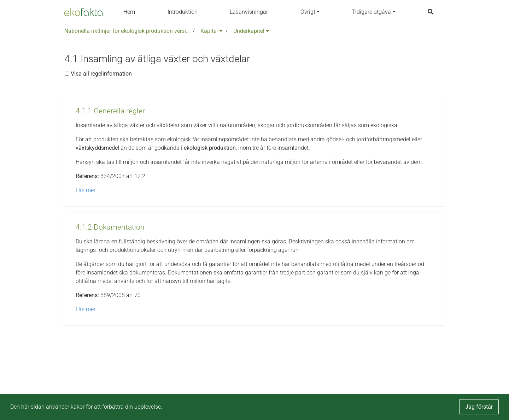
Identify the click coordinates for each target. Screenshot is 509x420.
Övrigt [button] (308, 12)
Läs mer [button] (86, 190)
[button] (110, 111)
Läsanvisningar (249, 12)
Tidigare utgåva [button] (371, 12)
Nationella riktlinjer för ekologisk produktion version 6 (127, 31)
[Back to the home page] (83, 12)
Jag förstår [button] (479, 407)
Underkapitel (251, 31)
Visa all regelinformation (98, 74)
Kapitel (212, 31)
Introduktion (183, 12)
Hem (129, 12)
